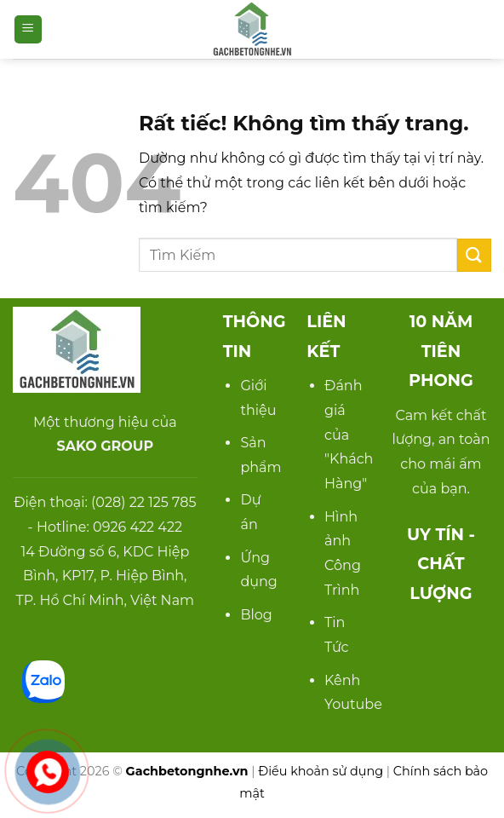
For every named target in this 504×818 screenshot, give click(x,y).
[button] (28, 29)
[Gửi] (474, 255)
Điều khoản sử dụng (321, 771)
